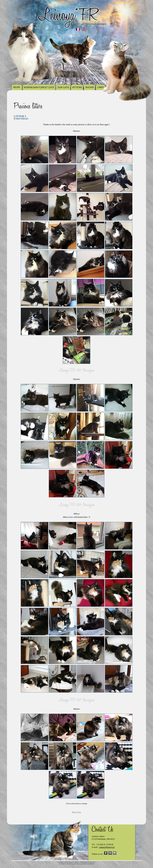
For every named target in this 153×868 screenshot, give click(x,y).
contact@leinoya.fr (107, 847)
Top (79, 812)
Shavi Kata (92, 862)
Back (74, 812)
